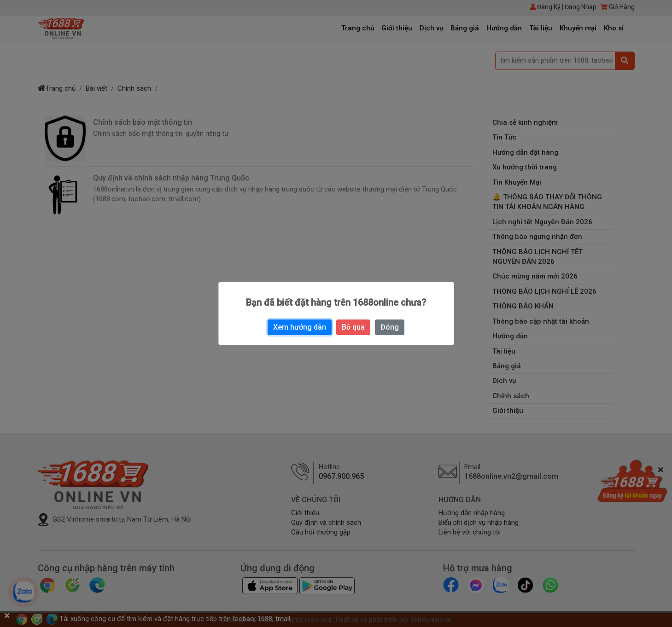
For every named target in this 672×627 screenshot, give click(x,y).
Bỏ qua (353, 327)
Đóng (390, 327)
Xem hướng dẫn (300, 327)
